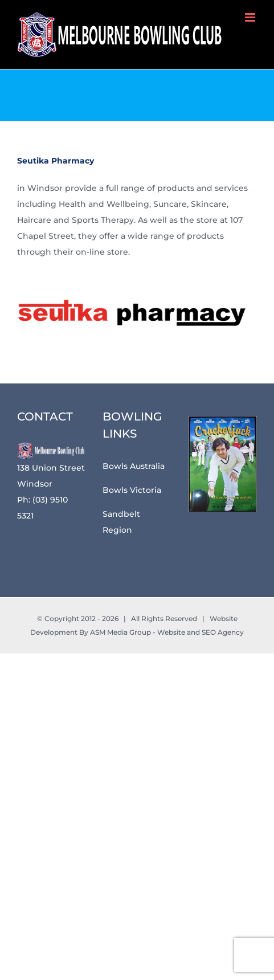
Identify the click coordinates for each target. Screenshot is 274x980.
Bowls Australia (134, 466)
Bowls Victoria (132, 490)
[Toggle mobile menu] (251, 17)
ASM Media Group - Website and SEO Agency (167, 632)
